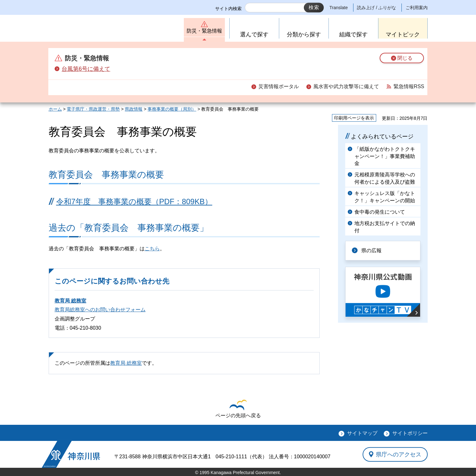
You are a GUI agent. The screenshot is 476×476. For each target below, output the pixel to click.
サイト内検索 (228, 9)
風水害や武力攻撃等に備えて (346, 86)
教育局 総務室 (70, 301)
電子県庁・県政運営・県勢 (93, 109)
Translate (339, 8)
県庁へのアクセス (399, 454)
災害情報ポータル (279, 86)
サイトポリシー (410, 433)
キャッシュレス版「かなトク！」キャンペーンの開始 (385, 197)
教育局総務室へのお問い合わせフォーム (100, 310)
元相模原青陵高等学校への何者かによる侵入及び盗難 (385, 178)
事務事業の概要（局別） (172, 109)
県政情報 (134, 109)
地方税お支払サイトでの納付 (385, 227)
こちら (152, 249)
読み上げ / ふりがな (377, 8)
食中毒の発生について (380, 212)
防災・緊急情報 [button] (204, 31)
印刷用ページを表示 (354, 118)
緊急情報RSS (409, 86)
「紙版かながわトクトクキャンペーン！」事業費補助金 (385, 156)
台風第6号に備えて (86, 69)
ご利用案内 (417, 8)
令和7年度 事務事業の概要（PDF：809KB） (134, 201)
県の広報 (371, 250)
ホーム (55, 109)
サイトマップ (362, 433)
